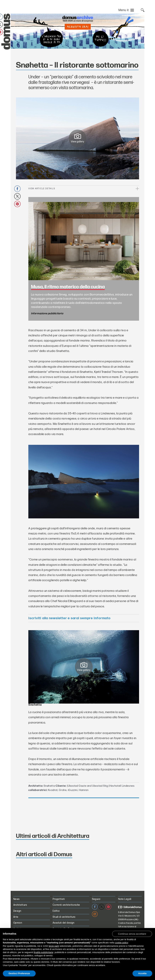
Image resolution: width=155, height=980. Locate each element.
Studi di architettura (64, 917)
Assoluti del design (64, 923)
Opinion (18, 923)
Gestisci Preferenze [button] (19, 973)
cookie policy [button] (121, 943)
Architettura (20, 905)
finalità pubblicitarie (43, 952)
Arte (16, 917)
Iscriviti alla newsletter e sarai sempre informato (69, 618)
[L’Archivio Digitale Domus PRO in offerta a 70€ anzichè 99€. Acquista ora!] (77, 31)
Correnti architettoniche (66, 905)
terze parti (54, 946)
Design (17, 911)
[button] (132, 934)
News (16, 899)
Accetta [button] (142, 973)
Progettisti (59, 899)
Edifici (56, 911)
